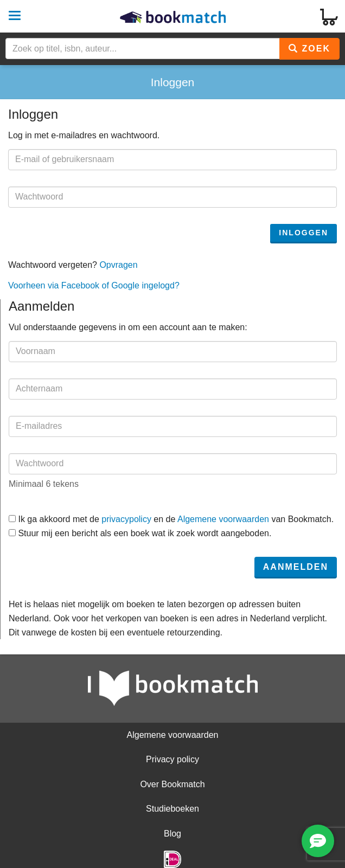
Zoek (309, 49)
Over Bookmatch (172, 784)
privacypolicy (126, 519)
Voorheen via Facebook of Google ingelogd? (94, 285)
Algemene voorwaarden (223, 519)
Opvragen (118, 265)
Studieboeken (173, 809)
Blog (173, 834)
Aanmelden (296, 567)
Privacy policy (173, 759)
